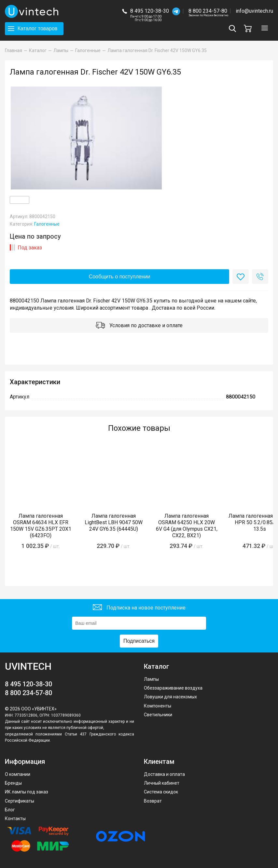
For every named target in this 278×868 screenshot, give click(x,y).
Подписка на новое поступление (139, 608)
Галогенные (47, 224)
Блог (10, 810)
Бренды (13, 783)
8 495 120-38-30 (150, 11)
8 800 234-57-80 (208, 11)
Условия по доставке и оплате (139, 326)
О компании (18, 774)
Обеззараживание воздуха (173, 688)
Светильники (158, 715)
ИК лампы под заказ (27, 792)
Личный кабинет (162, 783)
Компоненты (158, 706)
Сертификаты (20, 801)
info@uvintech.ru (254, 11)
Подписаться (139, 641)
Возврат (153, 801)
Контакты (15, 819)
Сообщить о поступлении (120, 277)
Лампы (151, 679)
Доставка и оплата (164, 774)
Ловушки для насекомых (170, 697)
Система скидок (161, 792)
